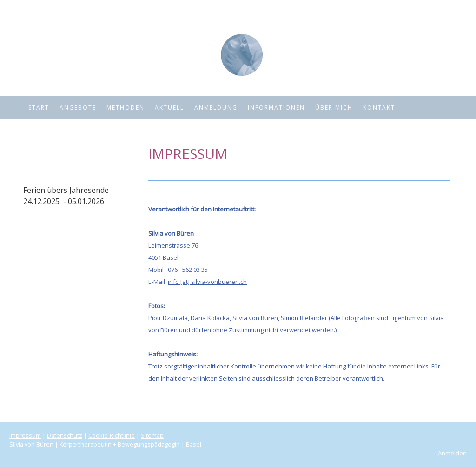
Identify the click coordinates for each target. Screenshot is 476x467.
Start (39, 108)
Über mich (334, 108)
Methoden (126, 108)
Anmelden (452, 453)
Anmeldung (216, 108)
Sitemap (152, 435)
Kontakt (379, 108)
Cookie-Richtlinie (112, 435)
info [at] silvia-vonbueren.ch (207, 282)
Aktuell (169, 108)
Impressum (25, 435)
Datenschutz (65, 435)
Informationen (276, 108)
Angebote (78, 108)
